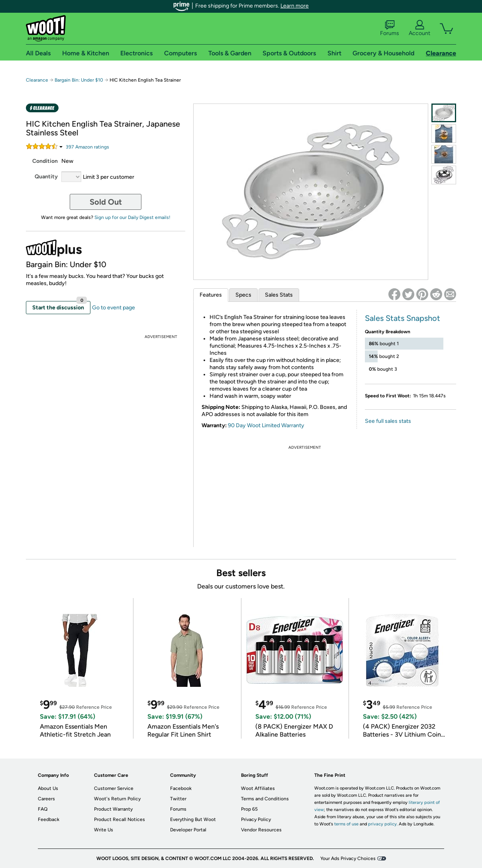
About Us (48, 788)
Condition (45, 161)
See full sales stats (388, 421)
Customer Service (114, 788)
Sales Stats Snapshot (403, 318)
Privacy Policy (256, 819)
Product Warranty (113, 809)
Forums (390, 28)
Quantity (46, 177)
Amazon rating (87, 147)
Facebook (181, 788)
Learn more (295, 6)
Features (211, 295)
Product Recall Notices (120, 819)
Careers (46, 799)
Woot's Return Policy (117, 799)
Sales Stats (279, 295)
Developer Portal (188, 830)
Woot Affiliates (258, 788)
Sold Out (106, 202)
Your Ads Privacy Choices (348, 858)
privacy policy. (383, 824)
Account (419, 28)
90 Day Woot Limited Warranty (266, 425)
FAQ (43, 809)
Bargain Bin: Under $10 (79, 80)
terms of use (346, 824)
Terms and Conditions (265, 799)
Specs (243, 295)
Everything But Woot (193, 819)
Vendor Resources (261, 830)
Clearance (37, 80)
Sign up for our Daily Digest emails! (132, 217)
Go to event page (114, 308)
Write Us (104, 830)
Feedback (49, 819)
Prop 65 (249, 809)
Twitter (178, 799)
